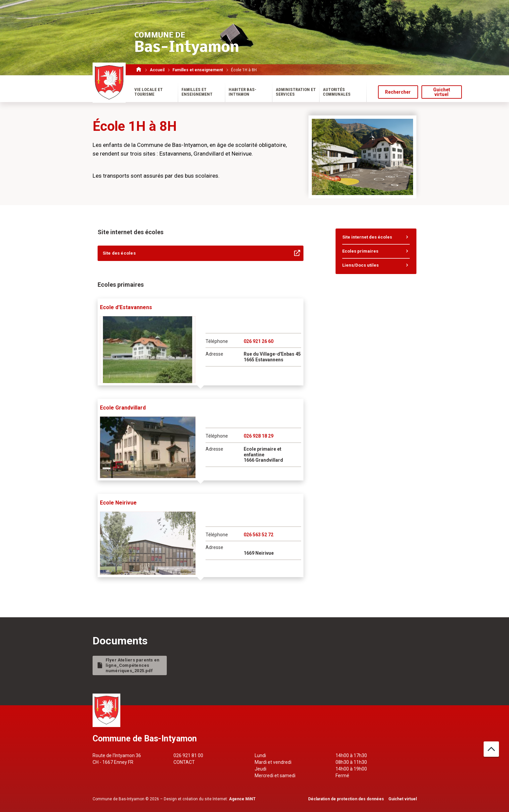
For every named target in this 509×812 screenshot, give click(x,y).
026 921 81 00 (188, 755)
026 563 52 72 (259, 535)
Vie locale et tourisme (149, 92)
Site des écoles (119, 253)
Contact (184, 762)
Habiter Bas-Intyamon (242, 92)
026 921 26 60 (259, 341)
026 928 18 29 (259, 436)
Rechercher (398, 92)
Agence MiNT (242, 799)
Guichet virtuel (442, 92)
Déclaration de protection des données (346, 799)
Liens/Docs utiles (360, 265)
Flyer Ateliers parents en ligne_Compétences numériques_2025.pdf (133, 665)
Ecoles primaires (360, 251)
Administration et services (296, 92)
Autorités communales (337, 92)
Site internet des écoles (367, 237)
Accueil (159, 70)
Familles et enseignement (199, 70)
